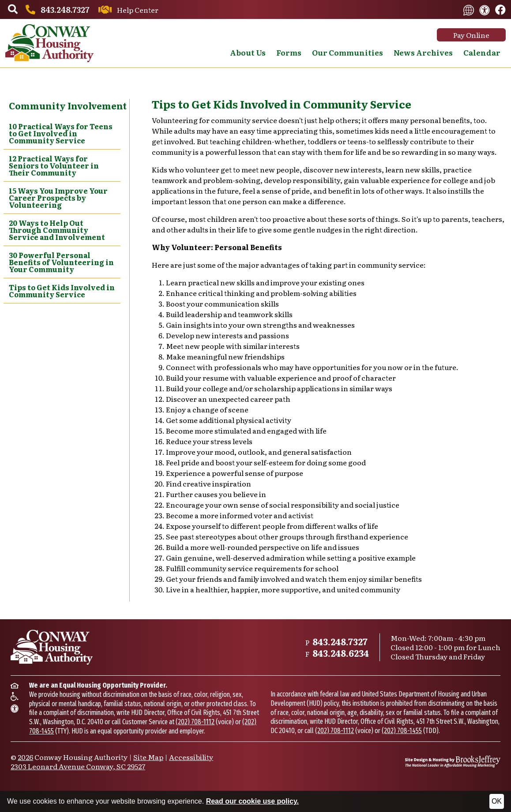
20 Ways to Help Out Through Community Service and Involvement (57, 230)
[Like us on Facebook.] (500, 10)
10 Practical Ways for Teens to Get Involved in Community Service (61, 133)
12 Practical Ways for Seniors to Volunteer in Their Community (54, 165)
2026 (25, 757)
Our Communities (348, 52)
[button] (13, 10)
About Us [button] (248, 52)
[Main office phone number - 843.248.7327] (56, 9)
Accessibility (191, 757)
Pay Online (471, 35)
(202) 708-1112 (195, 722)
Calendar (482, 52)
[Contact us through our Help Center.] (127, 10)
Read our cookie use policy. (252, 801)
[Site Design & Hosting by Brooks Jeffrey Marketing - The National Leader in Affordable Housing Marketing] (453, 761)
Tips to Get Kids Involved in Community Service (62, 291)
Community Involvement (68, 105)
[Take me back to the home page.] (49, 43)
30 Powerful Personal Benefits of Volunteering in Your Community (61, 262)
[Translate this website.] (469, 9)
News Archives (423, 52)
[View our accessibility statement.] (485, 9)
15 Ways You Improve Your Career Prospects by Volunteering (58, 198)
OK (497, 801)
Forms (289, 52)
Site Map (148, 757)
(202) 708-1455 (402, 731)
